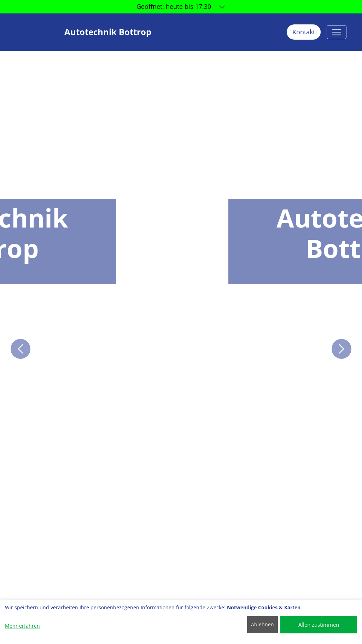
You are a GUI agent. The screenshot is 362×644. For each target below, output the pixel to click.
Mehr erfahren (22, 626)
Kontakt (304, 32)
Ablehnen (262, 624)
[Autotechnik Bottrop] (337, 32)
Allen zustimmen (319, 625)
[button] (21, 349)
